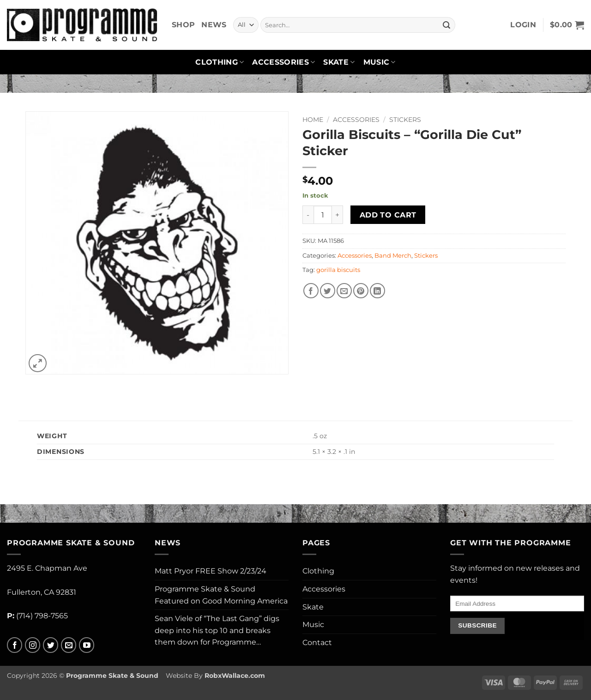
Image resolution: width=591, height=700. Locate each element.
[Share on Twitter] (328, 291)
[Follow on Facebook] (15, 645)
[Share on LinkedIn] (377, 291)
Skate (339, 62)
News (214, 25)
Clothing (220, 62)
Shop (183, 25)
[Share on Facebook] (311, 291)
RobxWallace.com (235, 676)
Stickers (405, 120)
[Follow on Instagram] (33, 645)
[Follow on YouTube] (87, 645)
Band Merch (393, 256)
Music (380, 62)
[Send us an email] (69, 645)
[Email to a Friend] (344, 291)
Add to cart (388, 215)
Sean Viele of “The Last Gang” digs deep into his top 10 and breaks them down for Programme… (217, 630)
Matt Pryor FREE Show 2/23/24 (211, 571)
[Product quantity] (323, 215)
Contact (317, 643)
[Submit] (446, 25)
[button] (523, 25)
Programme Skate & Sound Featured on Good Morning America (221, 595)
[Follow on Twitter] (51, 645)
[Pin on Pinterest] (361, 291)
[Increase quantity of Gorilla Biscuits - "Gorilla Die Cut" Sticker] (338, 215)
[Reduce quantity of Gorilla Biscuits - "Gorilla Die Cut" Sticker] (308, 215)
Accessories (283, 62)
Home (313, 120)
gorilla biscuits (338, 270)
